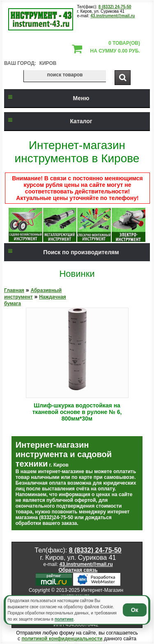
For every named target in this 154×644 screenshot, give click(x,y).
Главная (14, 290)
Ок (135, 610)
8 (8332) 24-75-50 (115, 7)
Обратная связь (78, 570)
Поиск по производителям (62, 252)
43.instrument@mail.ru (113, 16)
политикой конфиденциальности (62, 639)
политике (64, 619)
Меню (47, 98)
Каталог (48, 121)
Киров (48, 63)
